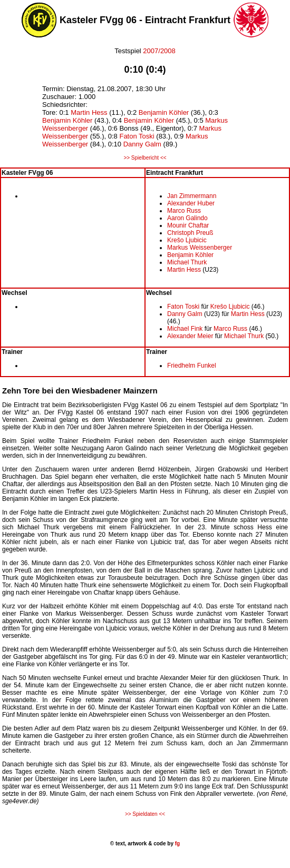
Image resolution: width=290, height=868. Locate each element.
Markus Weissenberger (200, 248)
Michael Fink (185, 329)
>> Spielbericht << (145, 158)
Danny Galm (142, 144)
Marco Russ (184, 211)
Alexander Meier (190, 336)
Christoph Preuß (190, 233)
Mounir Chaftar (188, 225)
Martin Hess (89, 112)
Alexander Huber (191, 203)
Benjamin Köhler (164, 112)
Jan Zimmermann (192, 196)
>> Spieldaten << (145, 814)
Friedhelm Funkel (192, 366)
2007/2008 (158, 51)
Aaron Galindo (187, 218)
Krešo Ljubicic (187, 240)
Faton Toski (137, 136)
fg (177, 844)
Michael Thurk (187, 262)
